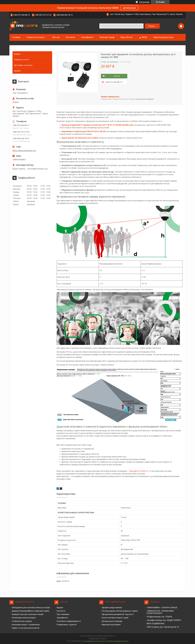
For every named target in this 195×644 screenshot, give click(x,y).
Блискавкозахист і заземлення (26, 625)
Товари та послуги (35, 37)
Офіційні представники (112, 608)
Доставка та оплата (23, 65)
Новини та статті (22, 60)
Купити (117, 76)
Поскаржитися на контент (94, 641)
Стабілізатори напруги (22, 621)
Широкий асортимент (111, 625)
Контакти (70, 37)
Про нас (56, 37)
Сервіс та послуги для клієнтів (26, 628)
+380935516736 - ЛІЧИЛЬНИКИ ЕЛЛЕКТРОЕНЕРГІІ (160, 612)
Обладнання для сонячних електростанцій (31, 608)
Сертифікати (87, 37)
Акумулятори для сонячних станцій (28, 614)
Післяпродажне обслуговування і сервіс (120, 611)
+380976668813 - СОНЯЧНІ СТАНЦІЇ (162, 608)
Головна (16, 37)
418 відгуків (144, 2)
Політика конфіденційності (69, 621)
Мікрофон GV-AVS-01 (139, 471)
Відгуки (17, 54)
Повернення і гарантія (67, 625)
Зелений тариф (107, 37)
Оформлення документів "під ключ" (118, 614)
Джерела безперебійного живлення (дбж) (31, 611)
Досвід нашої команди (112, 621)
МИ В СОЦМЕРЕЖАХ (156, 624)
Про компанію (63, 614)
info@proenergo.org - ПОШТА (159, 617)
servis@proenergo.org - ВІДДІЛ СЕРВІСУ (164, 620)
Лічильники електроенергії (24, 618)
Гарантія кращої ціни (163, 37)
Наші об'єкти (127, 37)
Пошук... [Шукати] (152, 26)
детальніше (129, 8)
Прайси (17, 71)
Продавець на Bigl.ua (98, 639)
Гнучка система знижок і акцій (115, 618)
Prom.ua (112, 636)
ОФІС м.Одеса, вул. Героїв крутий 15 (163, 627)
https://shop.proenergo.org (24, 151)
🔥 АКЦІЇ (143, 37)
